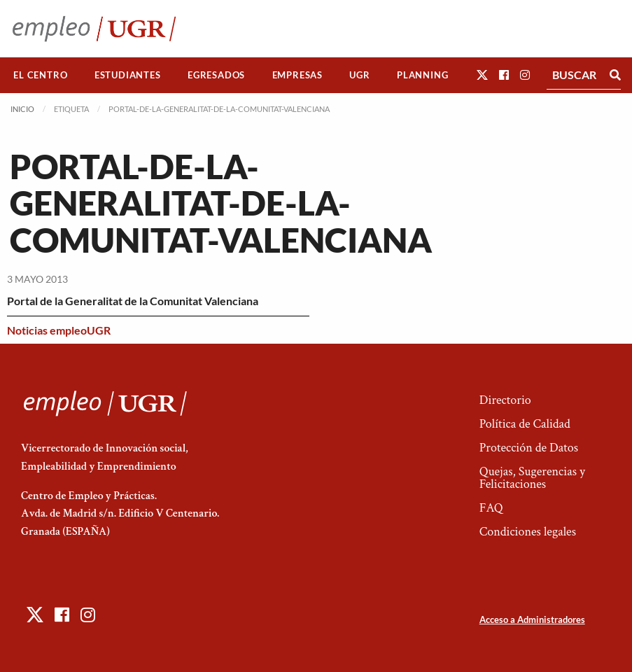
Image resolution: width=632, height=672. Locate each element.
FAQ (491, 508)
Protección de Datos (529, 448)
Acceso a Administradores (532, 619)
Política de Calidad (525, 424)
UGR (359, 75)
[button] (482, 75)
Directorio (505, 400)
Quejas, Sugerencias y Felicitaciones (532, 478)
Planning (422, 75)
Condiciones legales (528, 532)
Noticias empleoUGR (59, 330)
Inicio (22, 109)
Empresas (297, 75)
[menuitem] (41, 75)
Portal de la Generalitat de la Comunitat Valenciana (133, 301)
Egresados (216, 75)
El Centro (40, 75)
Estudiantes (128, 75)
